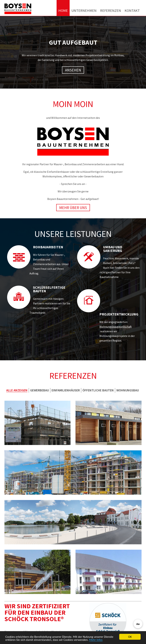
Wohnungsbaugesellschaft (116, 327)
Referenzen (111, 10)
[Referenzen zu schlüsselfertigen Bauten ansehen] (19, 297)
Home (63, 10)
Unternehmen (84, 10)
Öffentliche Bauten (98, 390)
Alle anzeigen (17, 390)
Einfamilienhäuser (66, 390)
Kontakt (132, 10)
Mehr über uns (73, 208)
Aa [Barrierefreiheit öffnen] (138, 624)
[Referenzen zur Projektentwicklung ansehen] (89, 301)
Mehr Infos (96, 640)
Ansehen (75, 70)
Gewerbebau (40, 390)
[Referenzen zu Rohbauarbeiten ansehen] (19, 257)
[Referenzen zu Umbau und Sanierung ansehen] (89, 257)
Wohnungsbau (128, 390)
